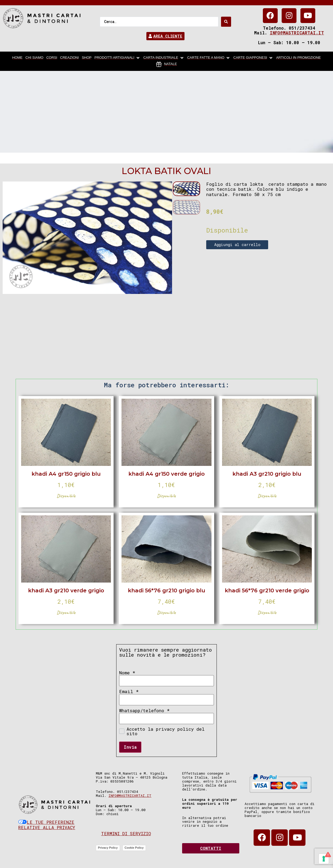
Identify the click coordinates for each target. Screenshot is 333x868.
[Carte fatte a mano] (209, 58)
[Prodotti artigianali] (118, 58)
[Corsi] (52, 58)
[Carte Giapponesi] (253, 58)
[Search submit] (226, 22)
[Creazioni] (69, 58)
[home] (17, 58)
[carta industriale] (164, 58)
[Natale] (167, 64)
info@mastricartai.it (297, 33)
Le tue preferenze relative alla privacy (47, 825)
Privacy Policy (108, 848)
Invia (130, 747)
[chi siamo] (34, 58)
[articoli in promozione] (298, 58)
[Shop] (87, 58)
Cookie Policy (134, 848)
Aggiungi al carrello (237, 244)
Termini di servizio (126, 833)
